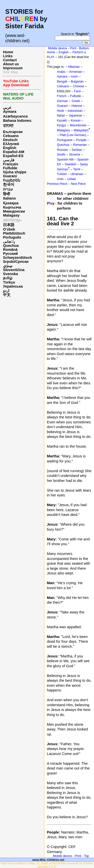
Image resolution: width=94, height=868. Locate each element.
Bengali (62, 82)
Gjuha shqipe (15, 172)
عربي (7, 108)
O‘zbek (9, 229)
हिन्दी (7, 194)
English (10, 148)
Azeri (74, 77)
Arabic (61, 72)
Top (86, 856)
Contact (10, 60)
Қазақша (11, 203)
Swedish (70, 164)
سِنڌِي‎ (8, 266)
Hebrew (77, 106)
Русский (10, 254)
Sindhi (61, 155)
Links (8, 56)
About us (11, 64)
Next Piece (78, 184)
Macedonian (78, 125)
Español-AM (14, 152)
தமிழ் (8, 278)
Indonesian (75, 111)
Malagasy (11, 215)
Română (10, 250)
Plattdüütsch (14, 233)
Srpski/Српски (16, 262)
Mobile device (58, 48)
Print (73, 48)
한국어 (9, 185)
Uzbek (71, 179)
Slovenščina (14, 270)
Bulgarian (77, 82)
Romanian (80, 145)
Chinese (79, 86)
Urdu (60, 179)
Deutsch (10, 140)
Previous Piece (57, 184)
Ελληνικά (11, 144)
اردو (6, 291)
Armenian (76, 72)
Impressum (13, 68)
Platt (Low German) (73, 135)
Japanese (75, 116)
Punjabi (81, 140)
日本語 (9, 225)
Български (13, 132)
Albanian (74, 67)
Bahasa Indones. (18, 121)
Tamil (77, 169)
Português (12, 237)
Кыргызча (12, 207)
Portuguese (65, 140)
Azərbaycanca (15, 116)
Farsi (77, 91)
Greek (76, 101)
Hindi (60, 111)
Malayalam (81, 130)
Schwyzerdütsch (18, 258)
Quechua (11, 246)
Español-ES (13, 156)
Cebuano (11, 136)
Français (11, 164)
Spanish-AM (65, 160)
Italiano (9, 198)
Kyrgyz (62, 125)
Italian (61, 116)
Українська (13, 286)
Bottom (84, 48)
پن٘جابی (9, 242)
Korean (76, 121)
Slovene (75, 155)
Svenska (10, 274)
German (62, 101)
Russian (62, 150)
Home (8, 52)
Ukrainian (77, 174)
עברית (8, 189)
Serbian (77, 150)
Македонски (14, 211)
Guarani (10, 176)
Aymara (10, 112)
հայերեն (12, 180)
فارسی (9, 160)
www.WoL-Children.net (48, 860)
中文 (7, 295)
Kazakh (62, 121)
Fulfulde (10, 168)
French (62, 96)
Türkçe (9, 282)
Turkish (62, 174)
